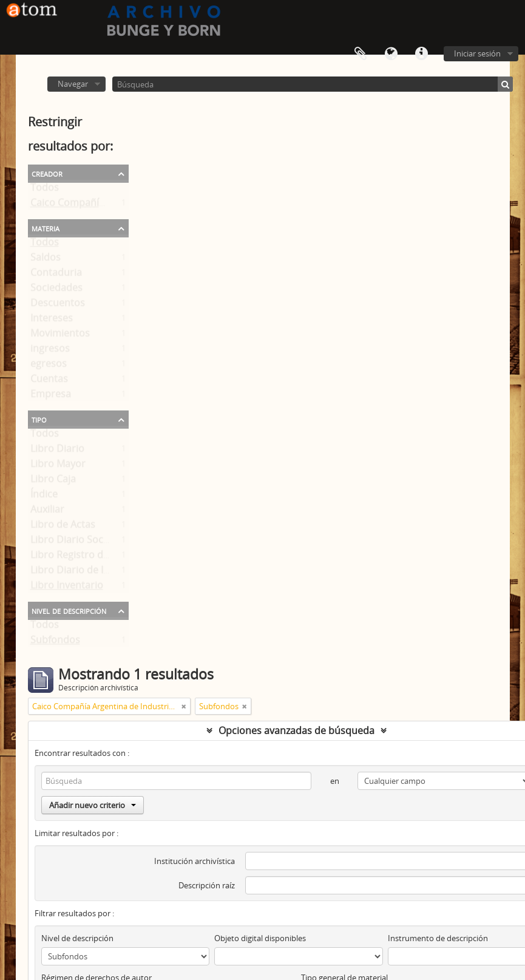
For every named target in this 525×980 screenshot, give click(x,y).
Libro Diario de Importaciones (99, 573)
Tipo (39, 419)
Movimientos (60, 336)
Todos (45, 190)
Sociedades (56, 290)
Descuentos (58, 305)
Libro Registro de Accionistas (97, 557)
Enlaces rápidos (421, 54)
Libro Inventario (67, 588)
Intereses (52, 321)
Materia (46, 228)
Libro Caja (53, 481)
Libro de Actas (63, 527)
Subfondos (55, 642)
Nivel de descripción (69, 610)
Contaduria (56, 275)
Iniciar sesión (477, 53)
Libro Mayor (58, 466)
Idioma (391, 54)
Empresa (51, 396)
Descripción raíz (207, 885)
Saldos (46, 260)
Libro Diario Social (72, 542)
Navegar (73, 84)
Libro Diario (57, 451)
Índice (44, 497)
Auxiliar (47, 512)
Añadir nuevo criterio (93, 805)
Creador (47, 173)
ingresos (50, 351)
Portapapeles (361, 54)
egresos (49, 366)
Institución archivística (195, 861)
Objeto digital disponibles (260, 938)
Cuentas (49, 381)
